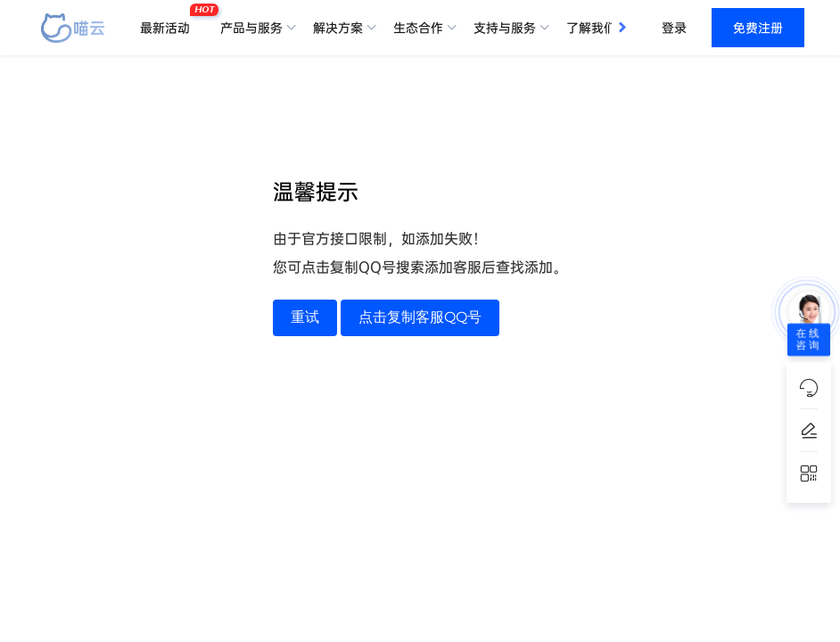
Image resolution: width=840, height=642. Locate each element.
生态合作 (418, 28)
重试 (305, 317)
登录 (674, 28)
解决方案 (338, 28)
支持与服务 (505, 28)
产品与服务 (251, 28)
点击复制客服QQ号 (420, 317)
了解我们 (591, 28)
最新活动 (169, 21)
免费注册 (758, 28)
